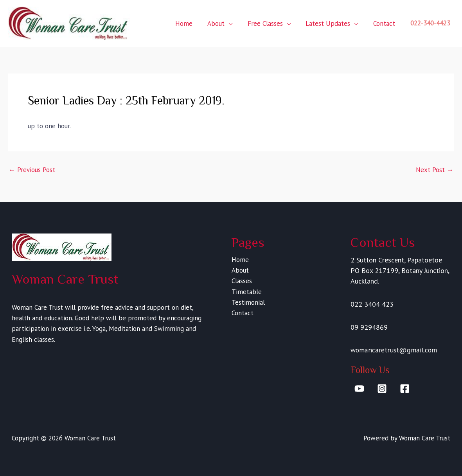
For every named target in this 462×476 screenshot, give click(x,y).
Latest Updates (331, 23)
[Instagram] (382, 389)
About (222, 23)
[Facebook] (405, 389)
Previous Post (32, 170)
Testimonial (248, 302)
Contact (385, 23)
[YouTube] (359, 389)
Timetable (246, 292)
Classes (241, 281)
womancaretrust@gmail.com (394, 350)
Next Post (435, 170)
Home (192, 23)
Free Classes (270, 23)
